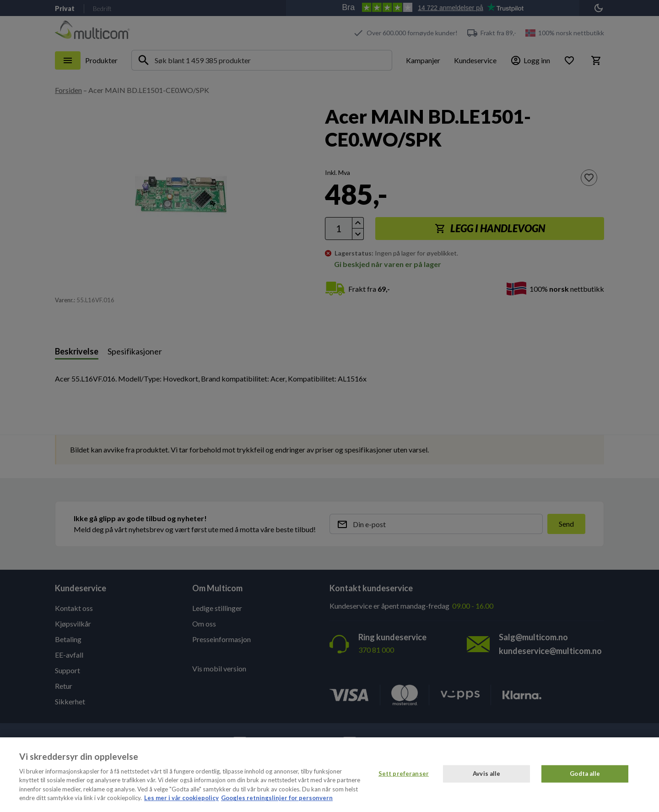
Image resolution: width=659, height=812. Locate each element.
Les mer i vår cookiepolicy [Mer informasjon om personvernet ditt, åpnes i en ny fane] (181, 798)
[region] (329, 775)
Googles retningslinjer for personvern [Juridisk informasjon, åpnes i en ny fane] (277, 798)
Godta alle (585, 774)
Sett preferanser (404, 774)
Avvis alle (486, 774)
